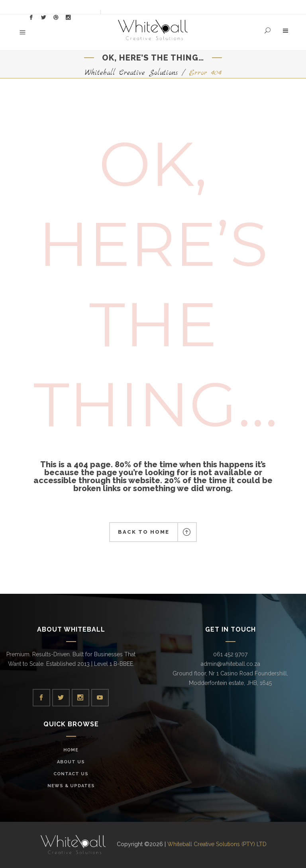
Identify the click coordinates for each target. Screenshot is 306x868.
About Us (71, 762)
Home (71, 750)
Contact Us (71, 774)
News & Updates (71, 786)
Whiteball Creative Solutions (131, 73)
